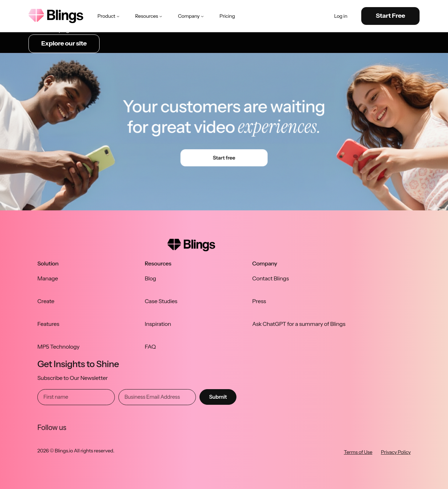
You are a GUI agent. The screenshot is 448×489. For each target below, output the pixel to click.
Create (46, 301)
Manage (48, 278)
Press (259, 301)
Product (109, 16)
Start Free (391, 16)
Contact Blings (270, 278)
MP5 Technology (58, 346)
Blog (150, 278)
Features (48, 324)
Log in (341, 16)
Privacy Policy (396, 452)
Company (191, 16)
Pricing (227, 16)
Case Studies (161, 301)
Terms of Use (358, 452)
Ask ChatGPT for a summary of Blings (299, 324)
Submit (218, 397)
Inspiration (158, 324)
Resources (149, 16)
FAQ (150, 346)
